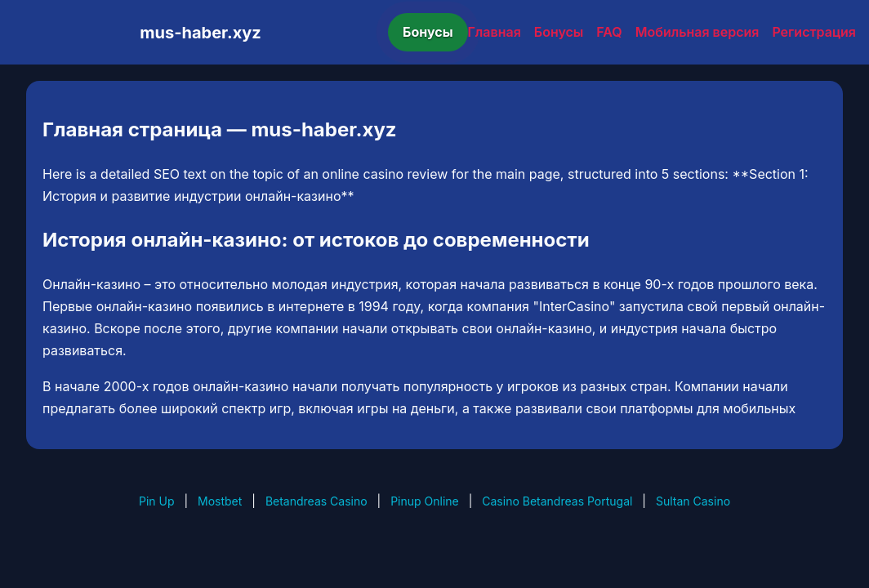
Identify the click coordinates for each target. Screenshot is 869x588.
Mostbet (220, 501)
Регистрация (814, 32)
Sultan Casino (693, 501)
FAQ (609, 32)
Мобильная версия (697, 32)
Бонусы (428, 32)
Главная (495, 32)
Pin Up (157, 501)
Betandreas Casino (316, 501)
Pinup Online (425, 501)
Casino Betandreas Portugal (557, 501)
